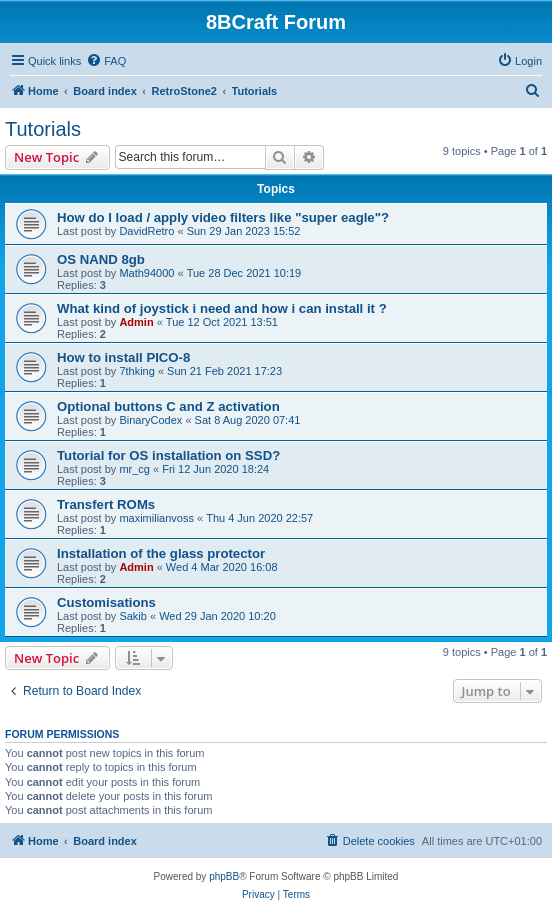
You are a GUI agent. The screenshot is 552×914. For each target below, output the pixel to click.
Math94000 (146, 273)
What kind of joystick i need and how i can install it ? (222, 308)
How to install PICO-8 (123, 357)
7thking (136, 371)
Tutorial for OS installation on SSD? (168, 455)
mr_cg (134, 469)
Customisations (106, 602)
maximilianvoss (156, 518)
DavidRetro (146, 231)
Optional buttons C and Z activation (168, 406)
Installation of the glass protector (161, 553)
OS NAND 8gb (101, 259)
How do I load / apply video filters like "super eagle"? (223, 217)
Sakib (133, 616)
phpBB (224, 876)
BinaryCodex (150, 420)
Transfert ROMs (106, 504)
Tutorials (43, 129)
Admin (136, 322)
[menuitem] (106, 61)
